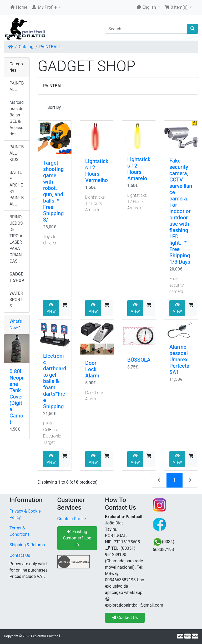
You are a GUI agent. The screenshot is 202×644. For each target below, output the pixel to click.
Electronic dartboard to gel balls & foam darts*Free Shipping (55, 381)
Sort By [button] (55, 107)
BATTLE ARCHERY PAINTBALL (17, 188)
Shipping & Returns (27, 545)
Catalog (26, 47)
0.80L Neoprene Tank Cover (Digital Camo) (17, 397)
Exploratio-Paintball (46, 636)
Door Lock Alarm (92, 369)
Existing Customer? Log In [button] (77, 538)
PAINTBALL (50, 47)
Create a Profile (72, 519)
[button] (46, 7)
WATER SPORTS (16, 300)
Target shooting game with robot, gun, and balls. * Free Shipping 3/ (53, 191)
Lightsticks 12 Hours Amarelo (139, 169)
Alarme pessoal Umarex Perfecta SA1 (179, 360)
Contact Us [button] (125, 618)
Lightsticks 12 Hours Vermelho (97, 171)
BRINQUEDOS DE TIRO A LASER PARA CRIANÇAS (16, 239)
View (51, 308)
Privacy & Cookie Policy (25, 514)
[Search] (146, 29)
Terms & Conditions (20, 531)
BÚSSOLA (139, 360)
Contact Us (20, 555)
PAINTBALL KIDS (17, 153)
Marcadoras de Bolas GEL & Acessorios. (17, 118)
